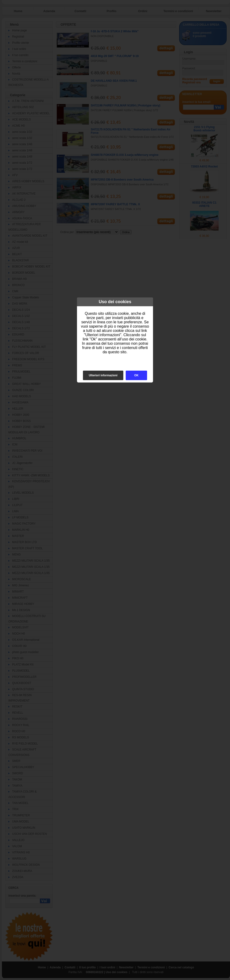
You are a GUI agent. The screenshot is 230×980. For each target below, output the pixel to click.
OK (136, 375)
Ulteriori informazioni (103, 375)
